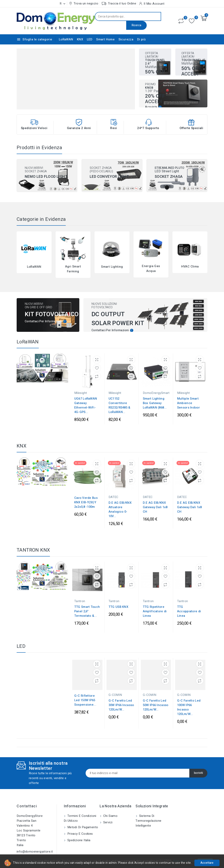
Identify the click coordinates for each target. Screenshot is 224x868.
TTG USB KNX (118, 599)
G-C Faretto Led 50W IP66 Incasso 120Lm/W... (156, 700)
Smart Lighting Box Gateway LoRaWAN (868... (155, 403)
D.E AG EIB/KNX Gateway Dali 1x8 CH (155, 507)
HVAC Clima (190, 266)
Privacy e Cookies (80, 828)
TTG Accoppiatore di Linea (189, 603)
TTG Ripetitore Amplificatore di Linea (155, 603)
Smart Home (105, 39)
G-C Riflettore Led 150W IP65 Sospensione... (85, 695)
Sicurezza (126, 39)
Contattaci (27, 801)
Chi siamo (110, 810)
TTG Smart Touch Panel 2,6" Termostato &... (87, 603)
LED (90, 39)
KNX (80, 39)
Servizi (107, 817)
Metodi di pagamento (82, 822)
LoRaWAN (66, 39)
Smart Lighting (112, 267)
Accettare (207, 863)
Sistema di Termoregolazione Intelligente (148, 815)
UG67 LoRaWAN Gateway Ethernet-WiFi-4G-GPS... (86, 405)
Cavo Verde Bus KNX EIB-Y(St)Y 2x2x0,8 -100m (86, 502)
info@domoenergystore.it (35, 846)
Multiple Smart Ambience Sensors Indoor (188, 403)
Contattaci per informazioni (43, 321)
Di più (141, 39)
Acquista (151, 107)
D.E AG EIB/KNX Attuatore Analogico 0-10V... (120, 509)
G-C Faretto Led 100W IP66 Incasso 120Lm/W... (189, 702)
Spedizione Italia (78, 835)
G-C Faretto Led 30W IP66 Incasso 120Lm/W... (121, 700)
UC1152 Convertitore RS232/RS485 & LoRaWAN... (120, 405)
